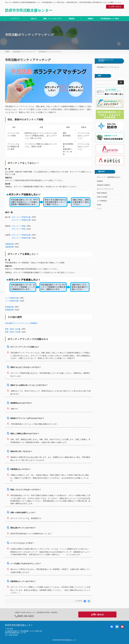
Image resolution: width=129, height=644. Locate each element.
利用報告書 (9, 307)
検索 (100, 76)
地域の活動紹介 (102, 193)
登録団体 (72, 19)
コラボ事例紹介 (102, 201)
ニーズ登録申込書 (12, 298)
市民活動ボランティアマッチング (24, 52)
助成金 (99, 205)
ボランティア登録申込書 (21, 217)
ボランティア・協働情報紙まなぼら (109, 177)
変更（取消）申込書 (13, 329)
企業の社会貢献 (102, 197)
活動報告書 (9, 244)
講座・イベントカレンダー (53, 19)
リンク (99, 209)
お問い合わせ (115, 7)
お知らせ (34, 19)
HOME (7, 52)
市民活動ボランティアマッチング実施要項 (21, 323)
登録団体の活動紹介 (104, 185)
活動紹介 (91, 19)
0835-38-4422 (26, 616)
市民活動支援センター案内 (110, 19)
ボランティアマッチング (105, 189)
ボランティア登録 (19, 226)
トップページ (15, 19)
